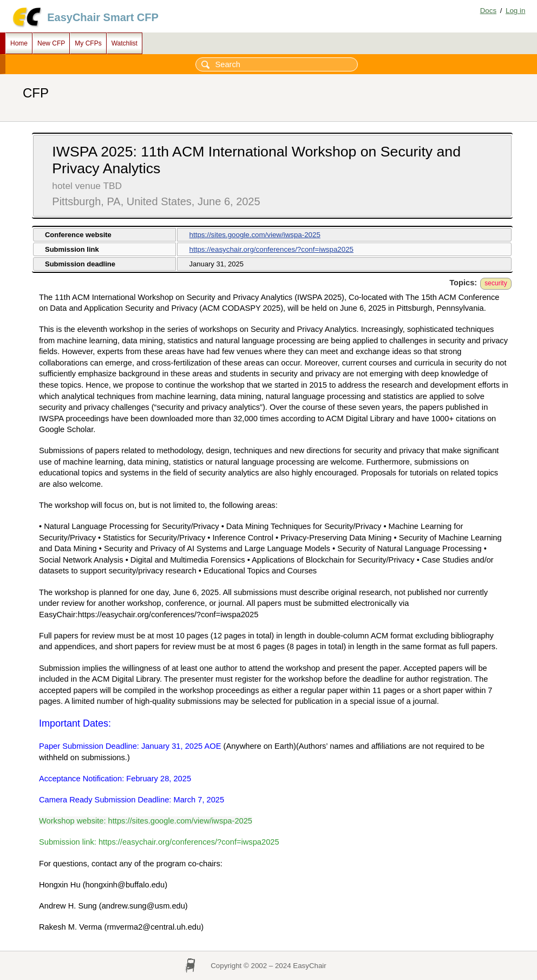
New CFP (51, 43)
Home (19, 43)
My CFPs (88, 43)
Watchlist (125, 43)
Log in (515, 11)
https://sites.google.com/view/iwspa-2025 (255, 235)
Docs (488, 11)
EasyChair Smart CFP (103, 17)
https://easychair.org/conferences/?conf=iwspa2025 (271, 249)
